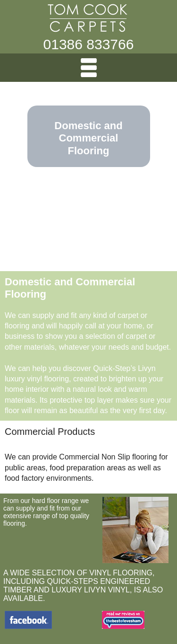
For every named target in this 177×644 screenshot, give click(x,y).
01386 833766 (89, 44)
